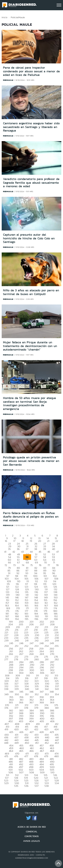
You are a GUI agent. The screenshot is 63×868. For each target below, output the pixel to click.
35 (9, 549)
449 (17, 743)
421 (26, 729)
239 (6, 640)
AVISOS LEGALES (32, 841)
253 (36, 646)
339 (17, 689)
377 (16, 708)
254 (47, 646)
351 (27, 694)
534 (57, 783)
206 (32, 624)
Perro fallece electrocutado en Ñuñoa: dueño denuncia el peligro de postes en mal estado (31, 517)
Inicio (5, 17)
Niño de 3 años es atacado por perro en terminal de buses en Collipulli (31, 292)
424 (56, 729)
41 (5, 552)
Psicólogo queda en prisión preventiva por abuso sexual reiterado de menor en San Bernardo (31, 461)
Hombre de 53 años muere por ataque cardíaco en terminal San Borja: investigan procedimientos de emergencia (29, 403)
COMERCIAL (32, 832)
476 (16, 756)
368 (42, 702)
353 (47, 694)
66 (10, 562)
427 (32, 732)
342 (47, 689)
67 (18, 562)
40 (54, 549)
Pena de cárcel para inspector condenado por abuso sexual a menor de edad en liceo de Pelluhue (31, 71)
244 (57, 640)
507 (21, 772)
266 (11, 654)
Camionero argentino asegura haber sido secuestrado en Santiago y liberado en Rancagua (31, 127)
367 (31, 702)
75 (32, 565)
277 (6, 659)
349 (6, 694)
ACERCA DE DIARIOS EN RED (32, 827)
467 (42, 751)
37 (27, 549)
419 (6, 729)
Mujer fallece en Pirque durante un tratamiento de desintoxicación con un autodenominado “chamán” (30, 346)
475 (6, 756)
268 (31, 654)
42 (14, 552)
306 (42, 673)
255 (57, 646)
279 (26, 659)
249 (52, 643)
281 (47, 659)
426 (21, 732)
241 (27, 640)
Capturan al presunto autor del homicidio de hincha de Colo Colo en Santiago (29, 238)
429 (52, 732)
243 (47, 640)
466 (32, 751)
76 (40, 565)
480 (57, 756)
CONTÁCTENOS (32, 836)
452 (47, 743)
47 (58, 552)
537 (37, 786)
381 (57, 708)
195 (27, 619)
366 (21, 702)
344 (11, 692)
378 (26, 708)
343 (57, 689)
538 (47, 786)
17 (14, 541)
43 (23, 552)
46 (49, 552)
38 (36, 549)
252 (26, 646)
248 (42, 643)
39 (45, 549)
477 (26, 756)
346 (32, 692)
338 (6, 689)
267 (21, 654)
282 (57, 659)
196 (36, 619)
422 (36, 729)
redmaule (8, 80)
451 (37, 743)
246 (21, 643)
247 (32, 643)
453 (57, 743)
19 (31, 541)
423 (46, 729)
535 (16, 786)
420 (16, 729)
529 (6, 783)
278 (16, 659)
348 (52, 692)
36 (18, 549)
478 (36, 756)
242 (37, 640)
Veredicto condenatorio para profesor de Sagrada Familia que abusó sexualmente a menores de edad (31, 183)
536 (26, 786)
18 (23, 541)
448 (6, 743)
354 (57, 694)
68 (27, 562)
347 (42, 692)
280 (37, 659)
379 (36, 708)
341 (37, 689)
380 (47, 708)
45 (40, 552)
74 (23, 565)
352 (37, 694)
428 (42, 732)
